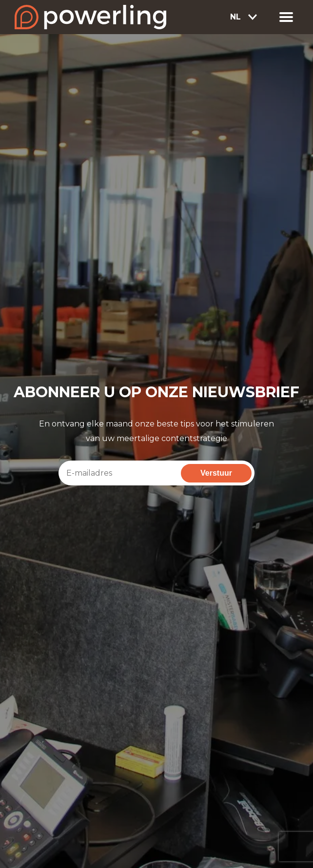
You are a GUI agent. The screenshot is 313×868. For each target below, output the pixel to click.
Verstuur (216, 473)
